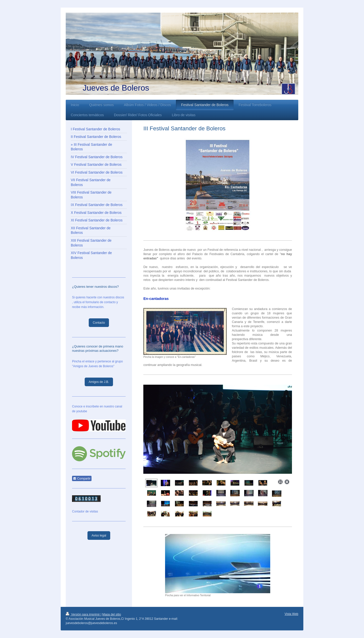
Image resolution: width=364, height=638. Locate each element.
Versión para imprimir (83, 614)
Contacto (99, 323)
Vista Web (291, 614)
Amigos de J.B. (99, 382)
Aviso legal (99, 536)
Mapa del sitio (112, 614)
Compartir (82, 479)
